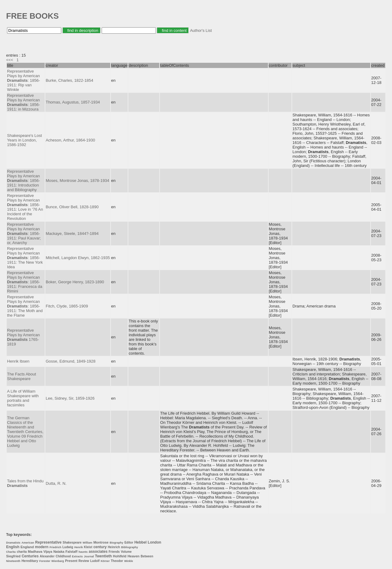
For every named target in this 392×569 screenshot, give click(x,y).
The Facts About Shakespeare (22, 376)
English (13, 547)
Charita (11, 552)
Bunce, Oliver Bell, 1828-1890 (72, 207)
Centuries (30, 556)
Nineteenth (13, 561)
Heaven (133, 556)
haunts (83, 552)
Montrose (101, 542)
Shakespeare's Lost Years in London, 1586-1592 (24, 140)
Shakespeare (72, 543)
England (27, 547)
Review (84, 561)
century (100, 547)
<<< (10, 60)
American (28, 543)
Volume (126, 552)
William (87, 543)
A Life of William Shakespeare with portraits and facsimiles (23, 398)
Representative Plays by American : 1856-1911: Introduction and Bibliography (24, 181)
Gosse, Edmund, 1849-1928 (71, 361)
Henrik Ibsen (18, 361)
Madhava (35, 552)
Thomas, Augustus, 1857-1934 (73, 102)
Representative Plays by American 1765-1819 (23, 337)
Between (147, 556)
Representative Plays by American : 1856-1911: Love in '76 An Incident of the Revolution (25, 207)
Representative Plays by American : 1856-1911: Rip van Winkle (24, 80)
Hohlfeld (120, 556)
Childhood (63, 556)
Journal (89, 556)
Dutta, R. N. (56, 483)
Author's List (201, 30)
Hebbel (141, 542)
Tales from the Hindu (25, 483)
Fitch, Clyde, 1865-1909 (67, 306)
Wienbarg (58, 561)
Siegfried (13, 556)
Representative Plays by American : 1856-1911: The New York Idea (25, 258)
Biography (117, 543)
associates (98, 552)
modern (42, 547)
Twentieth (103, 556)
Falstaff (72, 552)
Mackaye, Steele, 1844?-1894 (72, 234)
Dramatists (13, 543)
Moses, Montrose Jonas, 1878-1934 (77, 181)
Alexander (47, 556)
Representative (48, 542)
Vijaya (48, 552)
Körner (105, 561)
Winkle (128, 561)
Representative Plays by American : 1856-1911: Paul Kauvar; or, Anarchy (24, 234)
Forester (45, 561)
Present (71, 561)
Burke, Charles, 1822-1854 (69, 80)
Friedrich (56, 547)
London (154, 542)
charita (22, 552)
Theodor (117, 561)
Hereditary (30, 561)
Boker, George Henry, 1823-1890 (75, 282)
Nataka (59, 552)
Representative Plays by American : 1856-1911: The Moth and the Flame (25, 306)
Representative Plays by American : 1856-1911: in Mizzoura (24, 102)
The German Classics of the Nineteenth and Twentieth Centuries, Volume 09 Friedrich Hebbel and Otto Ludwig (25, 432)
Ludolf (95, 561)
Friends (114, 552)
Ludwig (68, 547)
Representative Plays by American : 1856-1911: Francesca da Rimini (25, 282)
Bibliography (130, 547)
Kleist (88, 547)
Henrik (78, 547)
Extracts (77, 556)
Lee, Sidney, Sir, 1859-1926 (70, 398)
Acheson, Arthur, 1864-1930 (70, 140)
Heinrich (114, 547)
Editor (129, 543)
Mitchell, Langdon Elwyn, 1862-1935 (78, 258)
